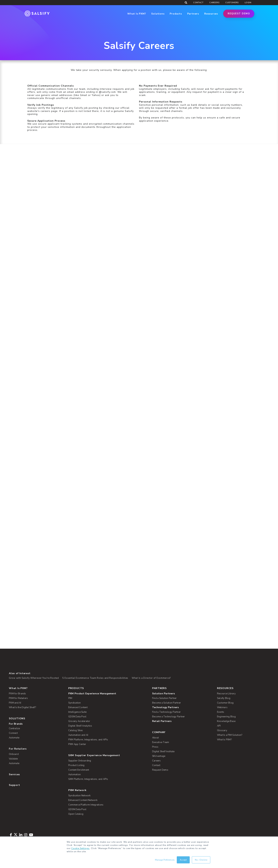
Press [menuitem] (155, 747)
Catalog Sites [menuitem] (76, 730)
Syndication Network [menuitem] (79, 796)
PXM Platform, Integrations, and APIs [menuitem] (88, 740)
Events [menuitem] (221, 712)
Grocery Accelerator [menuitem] (79, 721)
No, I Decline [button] (201, 860)
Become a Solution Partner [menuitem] (166, 703)
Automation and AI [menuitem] (78, 735)
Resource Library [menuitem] (226, 694)
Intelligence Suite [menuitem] (77, 712)
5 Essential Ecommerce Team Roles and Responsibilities (95, 678)
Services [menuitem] (14, 774)
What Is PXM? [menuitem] (18, 688)
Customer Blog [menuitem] (225, 703)
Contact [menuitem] (198, 3)
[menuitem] (108, 694)
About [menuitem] (155, 738)
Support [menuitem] (14, 785)
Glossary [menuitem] (222, 730)
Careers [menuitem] (214, 3)
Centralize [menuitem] (14, 728)
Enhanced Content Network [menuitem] (83, 800)
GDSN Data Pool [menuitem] (77, 717)
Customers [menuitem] (232, 3)
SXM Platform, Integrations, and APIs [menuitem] (88, 779)
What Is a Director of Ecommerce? (151, 678)
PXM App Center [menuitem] (77, 744)
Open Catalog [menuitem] (76, 814)
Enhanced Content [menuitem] (78, 707)
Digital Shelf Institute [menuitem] (163, 752)
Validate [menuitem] (13, 759)
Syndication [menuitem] (75, 703)
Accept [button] (183, 860)
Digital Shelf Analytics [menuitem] (80, 726)
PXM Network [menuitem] (77, 790)
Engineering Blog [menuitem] (226, 717)
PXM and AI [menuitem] (15, 703)
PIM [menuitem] (70, 698)
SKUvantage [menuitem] (159, 756)
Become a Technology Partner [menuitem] (169, 717)
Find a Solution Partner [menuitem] (164, 698)
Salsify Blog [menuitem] (224, 698)
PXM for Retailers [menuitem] (18, 698)
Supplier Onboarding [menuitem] (80, 761)
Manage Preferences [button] (165, 860)
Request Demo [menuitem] (160, 770)
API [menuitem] (219, 726)
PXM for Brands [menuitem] (17, 694)
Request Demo (239, 14)
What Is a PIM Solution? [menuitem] (230, 735)
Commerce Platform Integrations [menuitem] (86, 805)
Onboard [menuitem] (14, 754)
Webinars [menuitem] (222, 707)
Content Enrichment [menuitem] (79, 770)
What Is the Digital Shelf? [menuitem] (23, 707)
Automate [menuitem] (14, 738)
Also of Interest (20, 673)
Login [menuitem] (248, 3)
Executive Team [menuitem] (161, 742)
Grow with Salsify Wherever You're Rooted (34, 678)
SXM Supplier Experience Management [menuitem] (94, 755)
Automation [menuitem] (75, 775)
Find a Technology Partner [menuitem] (166, 712)
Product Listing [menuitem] (76, 765)
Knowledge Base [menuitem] (226, 721)
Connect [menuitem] (13, 733)
